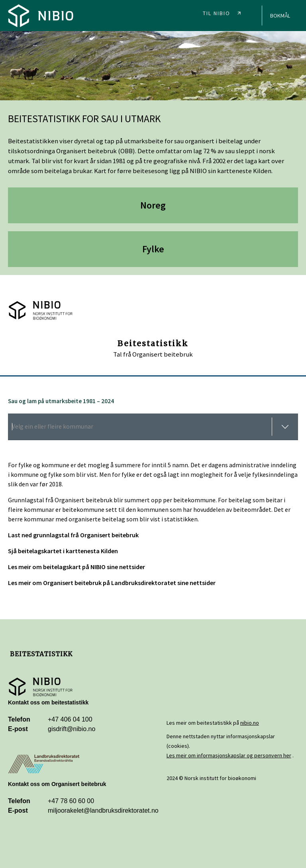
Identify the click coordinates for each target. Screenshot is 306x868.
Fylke (153, 249)
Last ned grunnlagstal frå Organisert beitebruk (73, 535)
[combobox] (153, 427)
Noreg (153, 205)
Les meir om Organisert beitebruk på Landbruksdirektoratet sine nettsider (112, 583)
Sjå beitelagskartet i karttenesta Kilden (63, 551)
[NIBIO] (224, 11)
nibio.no (250, 723)
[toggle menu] (285, 427)
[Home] (41, 16)
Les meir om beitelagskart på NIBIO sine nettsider (76, 567)
